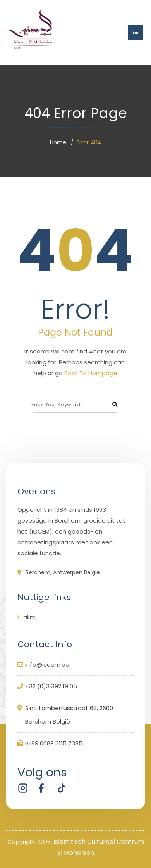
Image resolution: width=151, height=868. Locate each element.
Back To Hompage (91, 373)
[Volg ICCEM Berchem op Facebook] (41, 788)
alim (29, 617)
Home (58, 142)
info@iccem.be (47, 664)
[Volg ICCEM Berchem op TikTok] (60, 788)
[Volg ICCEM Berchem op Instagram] (23, 788)
